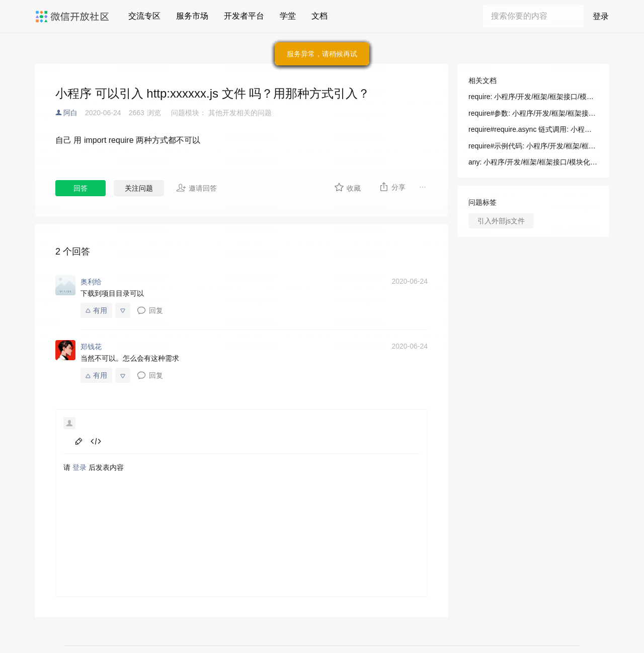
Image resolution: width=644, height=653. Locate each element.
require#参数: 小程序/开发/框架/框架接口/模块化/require (533, 113)
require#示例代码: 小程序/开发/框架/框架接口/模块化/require (533, 146)
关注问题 (139, 188)
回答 (80, 188)
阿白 (70, 113)
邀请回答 (196, 188)
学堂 (288, 16)
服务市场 (192, 16)
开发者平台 (244, 16)
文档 (319, 16)
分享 (392, 187)
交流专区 (144, 16)
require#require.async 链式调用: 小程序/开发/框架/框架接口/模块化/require (533, 129)
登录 (601, 16)
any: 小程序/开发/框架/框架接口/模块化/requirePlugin (533, 162)
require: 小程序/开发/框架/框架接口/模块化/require (533, 97)
